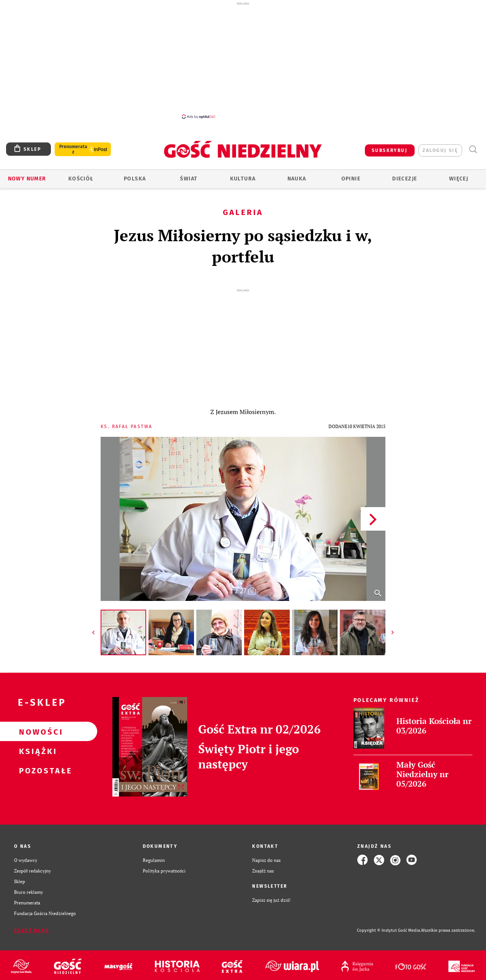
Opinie (351, 179)
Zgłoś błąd (32, 931)
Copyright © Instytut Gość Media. (389, 930)
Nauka (297, 179)
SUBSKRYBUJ (390, 150)
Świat (189, 179)
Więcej (459, 179)
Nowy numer (27, 179)
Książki (36, 751)
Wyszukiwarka (473, 149)
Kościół (81, 179)
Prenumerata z (73, 149)
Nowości (36, 732)
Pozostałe (36, 770)
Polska (135, 179)
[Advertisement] (243, 60)
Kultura (243, 179)
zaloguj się (440, 150)
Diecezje (405, 179)
